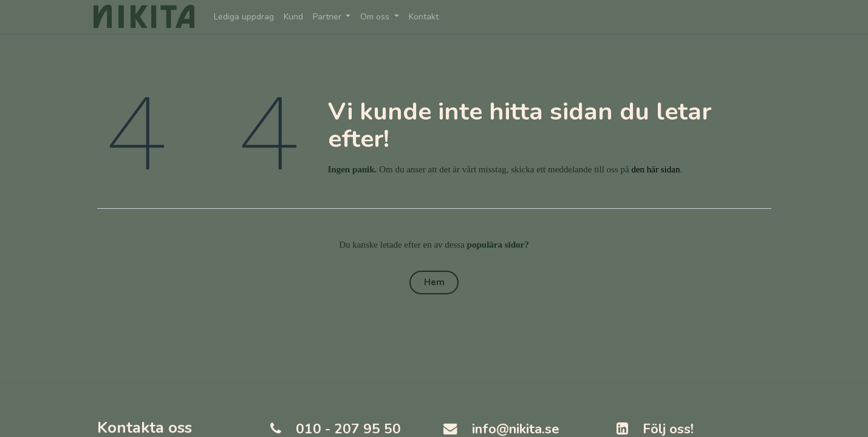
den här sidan (655, 169)
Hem (434, 282)
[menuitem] (247, 17)
